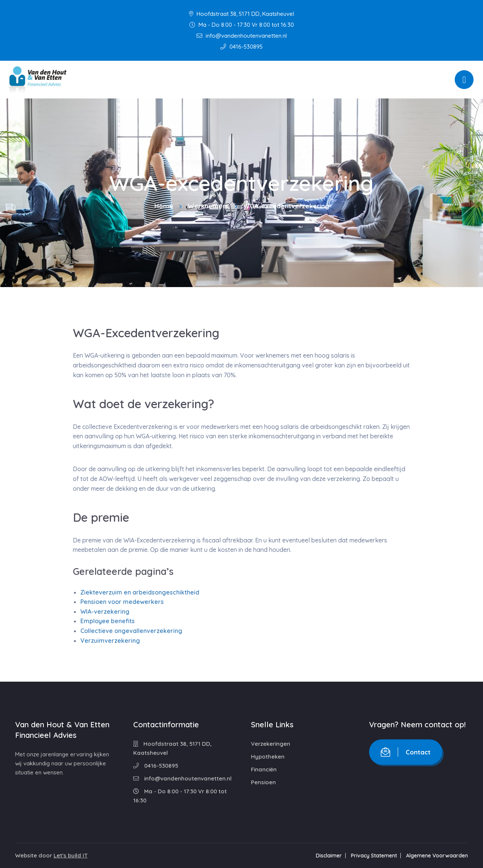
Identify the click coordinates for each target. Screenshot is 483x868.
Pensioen (263, 782)
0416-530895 (241, 47)
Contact (406, 752)
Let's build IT (71, 855)
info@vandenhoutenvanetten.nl (242, 36)
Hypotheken (268, 757)
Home (164, 206)
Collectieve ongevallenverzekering (131, 631)
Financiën (264, 769)
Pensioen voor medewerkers (122, 602)
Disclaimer (329, 856)
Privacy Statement (374, 856)
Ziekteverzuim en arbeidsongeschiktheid (140, 592)
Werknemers (208, 206)
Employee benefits (108, 621)
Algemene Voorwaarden (437, 856)
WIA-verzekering (105, 611)
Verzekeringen (271, 744)
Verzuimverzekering (110, 641)
